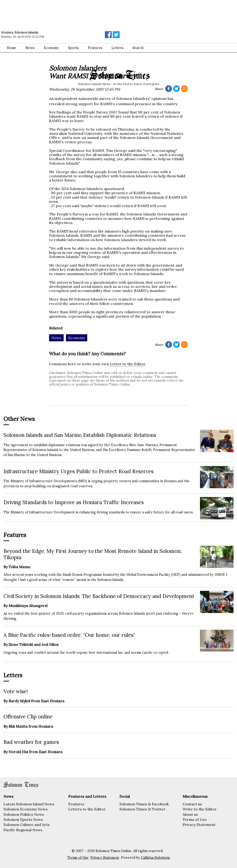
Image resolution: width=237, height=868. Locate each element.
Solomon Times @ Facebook (144, 804)
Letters (117, 48)
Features (95, 48)
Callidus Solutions (155, 858)
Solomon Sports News (23, 819)
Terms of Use (195, 819)
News (30, 48)
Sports (73, 48)
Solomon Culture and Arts (27, 825)
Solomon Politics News (24, 814)
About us (190, 814)
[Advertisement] (66, 13)
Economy (51, 48)
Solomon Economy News (26, 809)
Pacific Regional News (23, 830)
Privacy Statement (199, 825)
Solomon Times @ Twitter (142, 809)
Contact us (192, 804)
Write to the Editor (200, 809)
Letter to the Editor (128, 364)
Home (12, 48)
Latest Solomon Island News (29, 804)
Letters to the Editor (87, 809)
